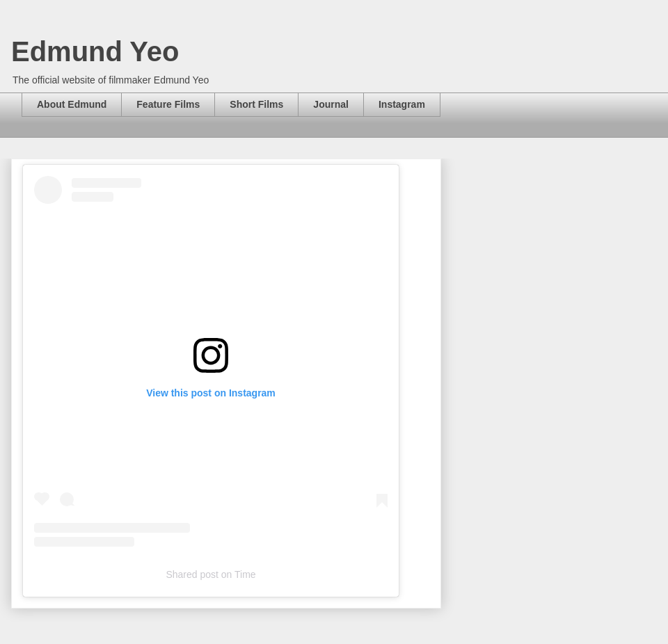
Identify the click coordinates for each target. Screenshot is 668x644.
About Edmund (72, 104)
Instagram (402, 104)
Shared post (192, 574)
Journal (331, 104)
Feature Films (168, 104)
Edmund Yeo (95, 51)
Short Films (256, 104)
